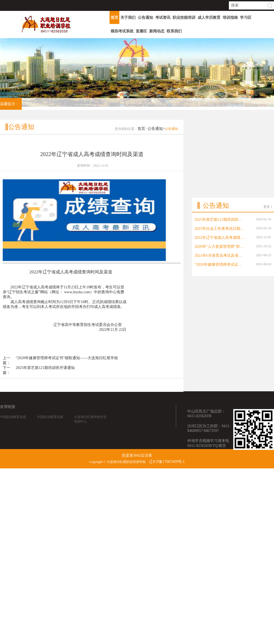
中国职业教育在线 (13, 424)
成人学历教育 (209, 18)
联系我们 (174, 31)
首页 (114, 18)
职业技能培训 (184, 18)
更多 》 (269, 178)
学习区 (246, 18)
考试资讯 (163, 18)
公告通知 (145, 18)
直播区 (141, 31)
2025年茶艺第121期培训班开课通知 (45, 379)
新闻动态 (157, 31)
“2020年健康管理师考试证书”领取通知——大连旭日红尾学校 (67, 370)
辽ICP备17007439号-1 (167, 462)
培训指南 (230, 18)
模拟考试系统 (122, 31)
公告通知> (156, 140)
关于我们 (128, 18)
